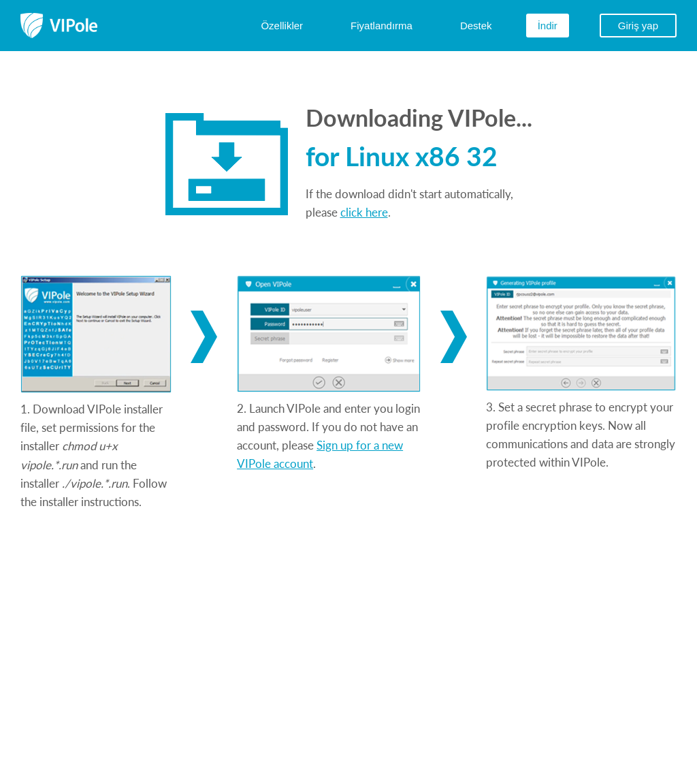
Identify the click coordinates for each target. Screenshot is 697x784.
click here (364, 212)
